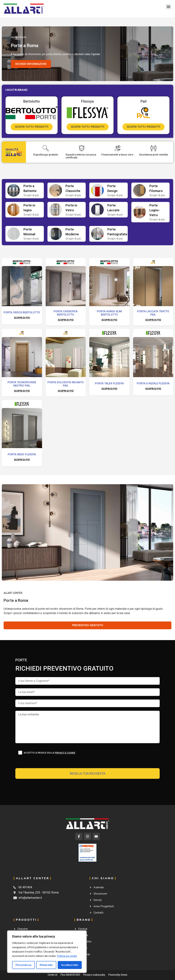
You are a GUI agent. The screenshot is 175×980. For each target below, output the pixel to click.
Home (14, 37)
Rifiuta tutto (46, 965)
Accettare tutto (70, 965)
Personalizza (23, 965)
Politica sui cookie (67, 956)
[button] (168, 7)
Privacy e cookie (65, 753)
